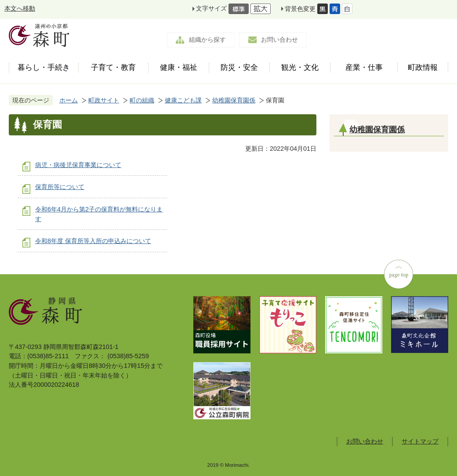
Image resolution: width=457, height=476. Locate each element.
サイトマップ (420, 441)
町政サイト (104, 100)
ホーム (69, 100)
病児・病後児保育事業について (78, 165)
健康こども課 (183, 100)
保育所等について (60, 187)
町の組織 (142, 100)
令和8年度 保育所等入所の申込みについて (93, 241)
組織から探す (207, 40)
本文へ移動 (20, 8)
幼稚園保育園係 (234, 100)
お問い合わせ (279, 40)
